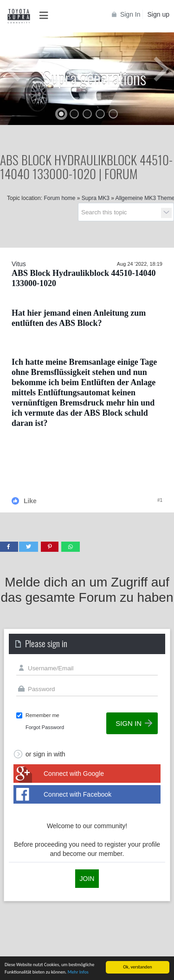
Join (87, 879)
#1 (160, 500)
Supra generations (95, 78)
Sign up (158, 14)
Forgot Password (45, 727)
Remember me (42, 715)
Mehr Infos (78, 974)
